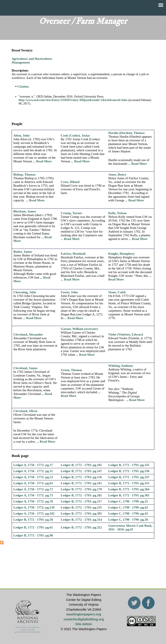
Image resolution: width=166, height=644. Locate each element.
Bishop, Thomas (25, 174)
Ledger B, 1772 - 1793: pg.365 (129, 495)
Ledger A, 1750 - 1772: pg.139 (34, 507)
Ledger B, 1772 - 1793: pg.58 (33, 520)
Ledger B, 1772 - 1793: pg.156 (81, 477)
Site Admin (84, 624)
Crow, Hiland (70, 182)
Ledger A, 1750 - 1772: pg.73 (33, 495)
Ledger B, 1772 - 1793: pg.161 (81, 483)
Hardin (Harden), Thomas (127, 133)
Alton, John (22, 135)
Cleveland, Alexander (28, 334)
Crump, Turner (71, 213)
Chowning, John (25, 292)
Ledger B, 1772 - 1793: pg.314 (81, 520)
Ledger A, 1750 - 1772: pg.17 (33, 465)
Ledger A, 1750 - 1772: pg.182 (34, 514)
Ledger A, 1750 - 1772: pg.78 (33, 501)
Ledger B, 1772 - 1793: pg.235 (81, 507)
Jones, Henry (117, 174)
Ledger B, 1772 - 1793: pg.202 (81, 495)
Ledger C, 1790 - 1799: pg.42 (128, 507)
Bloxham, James (25, 211)
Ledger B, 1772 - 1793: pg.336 (129, 471)
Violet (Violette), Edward (126, 334)
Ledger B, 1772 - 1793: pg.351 (129, 483)
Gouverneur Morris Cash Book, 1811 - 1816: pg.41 (130, 527)
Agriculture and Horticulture (32, 59)
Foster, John (69, 292)
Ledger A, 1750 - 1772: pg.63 (33, 483)
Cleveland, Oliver (26, 411)
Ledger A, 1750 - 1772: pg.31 (33, 471)
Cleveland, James (26, 368)
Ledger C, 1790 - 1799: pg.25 (128, 501)
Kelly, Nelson (117, 213)
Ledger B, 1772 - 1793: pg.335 (129, 465)
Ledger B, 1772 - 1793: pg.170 (81, 489)
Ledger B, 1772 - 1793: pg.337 (129, 477)
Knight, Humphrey (121, 254)
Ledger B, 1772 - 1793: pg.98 (33, 535)
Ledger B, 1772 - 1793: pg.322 (81, 527)
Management (21, 62)
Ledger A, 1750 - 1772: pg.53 (33, 477)
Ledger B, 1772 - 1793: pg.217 (81, 501)
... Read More (42, 161)
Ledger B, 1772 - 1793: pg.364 (129, 489)
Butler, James (23, 252)
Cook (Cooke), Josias (75, 135)
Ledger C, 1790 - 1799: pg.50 (128, 520)
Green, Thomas (71, 370)
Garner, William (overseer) (79, 329)
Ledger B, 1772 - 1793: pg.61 (33, 527)
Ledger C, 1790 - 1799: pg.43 (128, 514)
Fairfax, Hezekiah (73, 254)
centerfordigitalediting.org (84, 619)
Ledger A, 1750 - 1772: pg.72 (33, 489)
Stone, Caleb (117, 292)
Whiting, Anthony (121, 366)
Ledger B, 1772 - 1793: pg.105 (81, 465)
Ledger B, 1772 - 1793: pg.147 (81, 471)
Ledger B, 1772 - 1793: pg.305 (81, 514)
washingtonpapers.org (84, 614)
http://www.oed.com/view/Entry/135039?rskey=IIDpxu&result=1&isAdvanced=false (73, 100)
